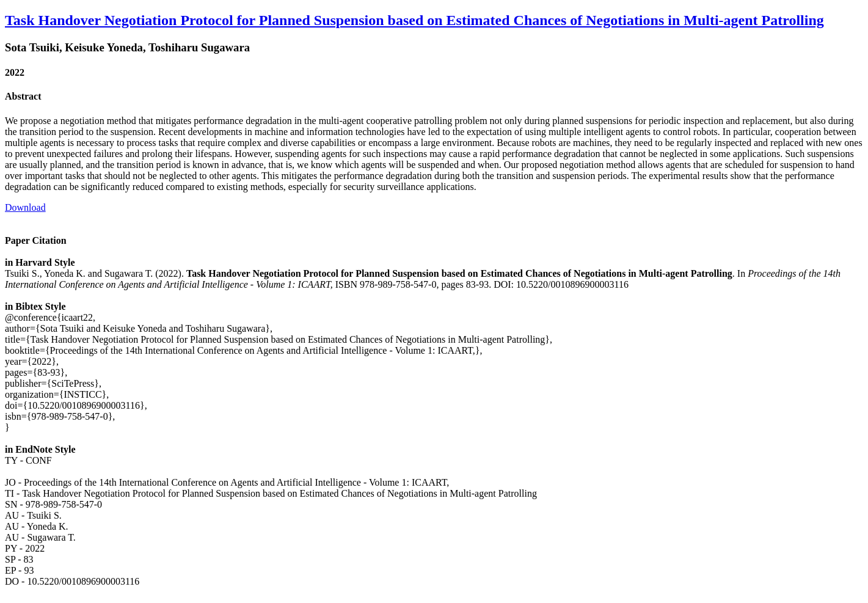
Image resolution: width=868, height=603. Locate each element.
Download (25, 207)
